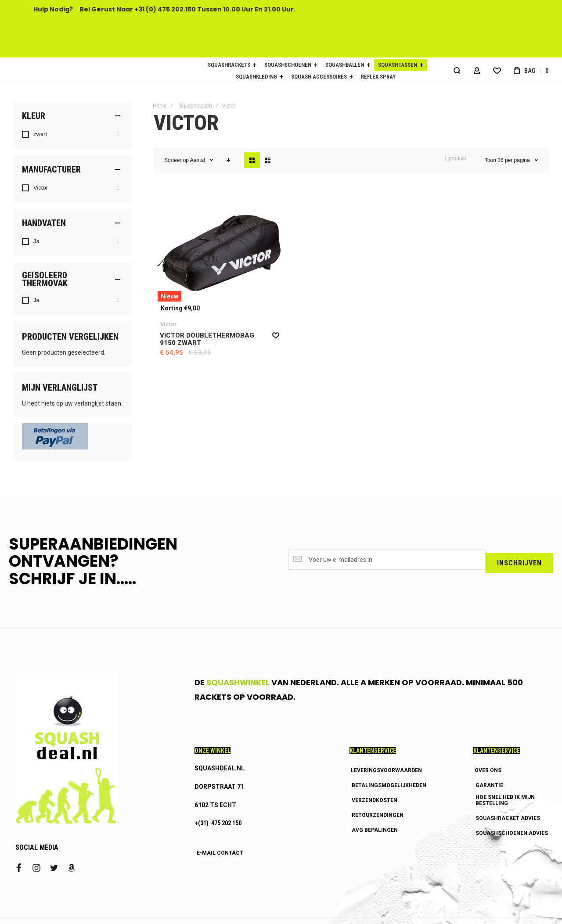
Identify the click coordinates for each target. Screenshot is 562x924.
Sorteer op (177, 160)
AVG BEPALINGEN (375, 830)
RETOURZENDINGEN (378, 815)
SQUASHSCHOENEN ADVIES (512, 833)
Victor (169, 324)
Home (160, 106)
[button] (276, 335)
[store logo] (88, 71)
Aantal (198, 160)
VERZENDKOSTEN (375, 800)
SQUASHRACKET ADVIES (508, 818)
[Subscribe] (519, 561)
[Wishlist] (496, 71)
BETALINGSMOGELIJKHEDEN (389, 785)
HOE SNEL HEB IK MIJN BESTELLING (505, 800)
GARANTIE (489, 785)
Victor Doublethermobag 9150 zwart (207, 339)
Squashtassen (195, 106)
